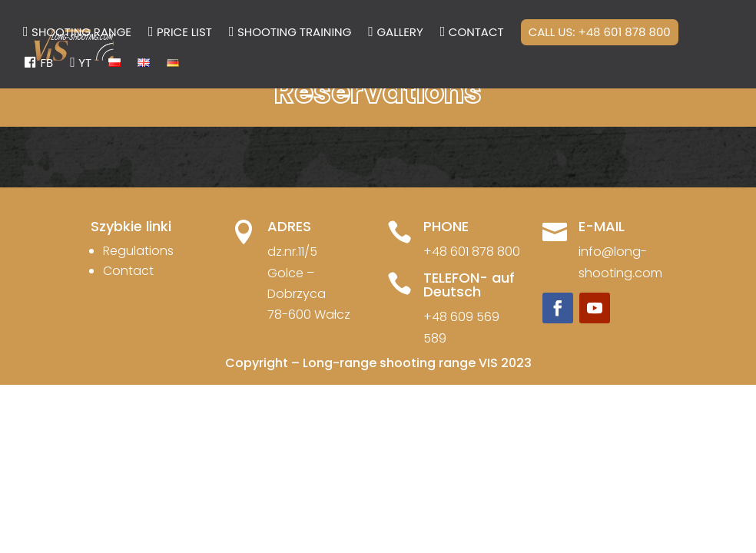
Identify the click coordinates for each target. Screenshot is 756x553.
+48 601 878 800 (472, 252)
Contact (128, 271)
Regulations (138, 251)
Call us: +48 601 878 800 (600, 32)
